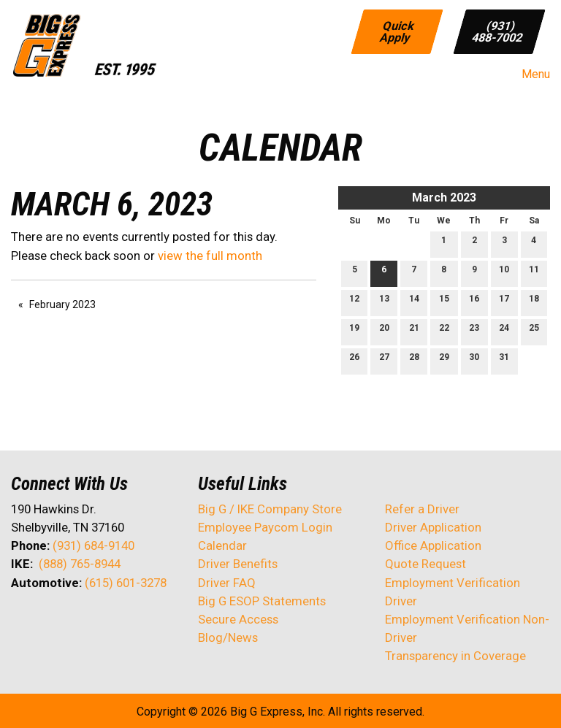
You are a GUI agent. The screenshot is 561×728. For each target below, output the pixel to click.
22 (444, 331)
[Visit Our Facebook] (23, 621)
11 (534, 273)
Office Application (435, 545)
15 (444, 302)
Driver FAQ (227, 583)
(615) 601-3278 (126, 583)
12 (354, 302)
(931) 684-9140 (93, 545)
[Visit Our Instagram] (116, 621)
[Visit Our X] (46, 621)
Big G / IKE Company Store (270, 509)
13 (384, 302)
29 (444, 360)
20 (384, 331)
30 (474, 360)
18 (534, 302)
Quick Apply (398, 31)
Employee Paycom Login (265, 527)
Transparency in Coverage (455, 656)
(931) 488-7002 (497, 31)
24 (504, 331)
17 (504, 302)
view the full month (210, 256)
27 (384, 360)
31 (504, 360)
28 (414, 360)
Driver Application (433, 527)
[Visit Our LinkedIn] (69, 621)
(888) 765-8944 (80, 564)
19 (354, 331)
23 (474, 331)
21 (414, 331)
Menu (528, 74)
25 (534, 331)
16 (474, 302)
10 (504, 273)
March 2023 (444, 198)
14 (414, 302)
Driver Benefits (239, 564)
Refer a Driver (422, 509)
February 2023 (62, 304)
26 (354, 360)
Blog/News (228, 637)
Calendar (222, 545)
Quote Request (425, 564)
